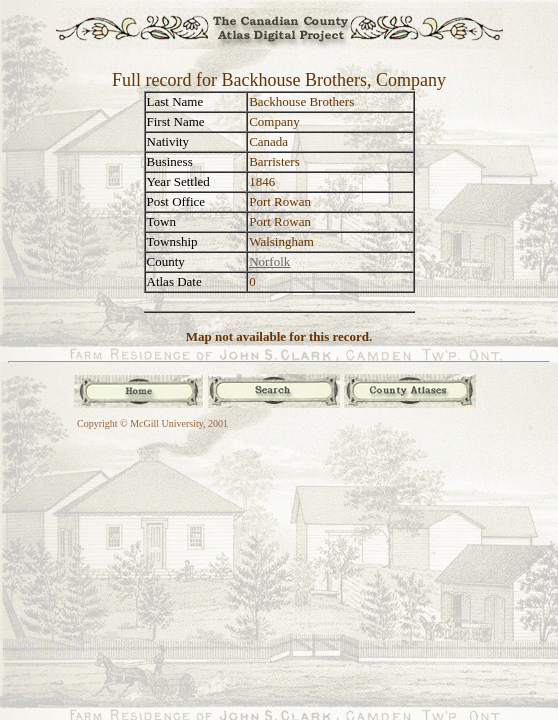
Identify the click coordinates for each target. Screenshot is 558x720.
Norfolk (269, 261)
